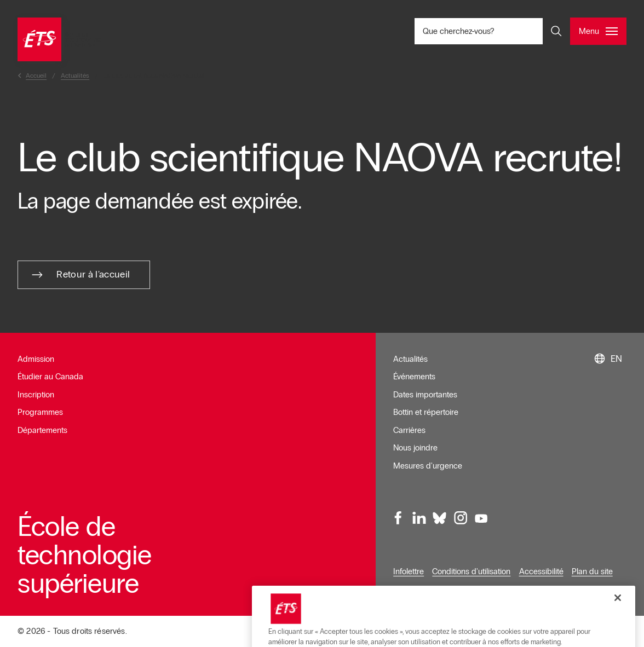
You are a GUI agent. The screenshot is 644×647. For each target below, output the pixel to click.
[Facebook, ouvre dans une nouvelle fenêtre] (399, 518)
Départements (42, 430)
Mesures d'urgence (428, 466)
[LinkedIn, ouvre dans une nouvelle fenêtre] (419, 518)
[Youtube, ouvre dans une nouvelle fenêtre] (481, 518)
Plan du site (592, 571)
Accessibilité (541, 571)
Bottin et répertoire (426, 412)
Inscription (36, 395)
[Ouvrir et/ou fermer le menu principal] (598, 31)
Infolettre (409, 571)
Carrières (409, 430)
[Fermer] (618, 626)
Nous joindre (415, 448)
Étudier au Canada (50, 377)
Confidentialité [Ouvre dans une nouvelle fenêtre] (418, 589)
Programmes (40, 412)
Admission (36, 359)
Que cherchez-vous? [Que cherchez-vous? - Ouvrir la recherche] (495, 31)
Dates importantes (425, 395)
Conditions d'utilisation (471, 571)
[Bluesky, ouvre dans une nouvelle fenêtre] (440, 518)
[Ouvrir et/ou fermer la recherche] (556, 31)
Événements (414, 377)
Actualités (410, 359)
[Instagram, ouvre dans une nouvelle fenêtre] (460, 518)
